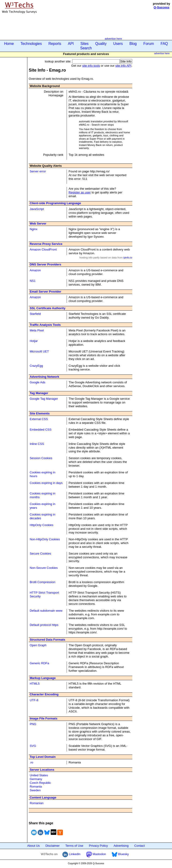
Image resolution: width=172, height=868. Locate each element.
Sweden (35, 790)
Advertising (121, 846)
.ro (31, 762)
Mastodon (96, 854)
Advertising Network (44, 377)
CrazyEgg (36, 366)
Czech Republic (40, 783)
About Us (34, 846)
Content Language (43, 797)
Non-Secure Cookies (44, 568)
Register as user (80, 192)
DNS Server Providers (45, 264)
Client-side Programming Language (55, 203)
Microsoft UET (39, 351)
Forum (149, 44)
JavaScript (37, 209)
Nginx (34, 229)
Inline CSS (37, 444)
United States (39, 775)
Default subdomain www (46, 611)
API (71, 44)
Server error (38, 171)
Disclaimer (52, 846)
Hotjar (34, 341)
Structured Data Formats (47, 640)
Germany (36, 779)
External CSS (39, 419)
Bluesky (120, 854)
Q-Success (162, 7)
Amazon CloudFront (43, 249)
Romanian (37, 803)
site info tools (91, 66)
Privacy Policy (99, 846)
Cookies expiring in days (46, 483)
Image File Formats (43, 718)
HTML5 (35, 684)
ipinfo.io (128, 258)
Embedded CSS (41, 430)
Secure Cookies (40, 554)
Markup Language (43, 678)
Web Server (38, 223)
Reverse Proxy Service (46, 244)
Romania (36, 786)
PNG (33, 724)
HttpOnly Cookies (41, 525)
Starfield (35, 314)
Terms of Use (74, 846)
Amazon (35, 270)
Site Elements (40, 413)
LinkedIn (71, 854)
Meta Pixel (37, 330)
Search (86, 48)
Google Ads (38, 382)
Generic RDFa (39, 663)
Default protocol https (44, 625)
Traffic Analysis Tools (45, 325)
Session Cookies (41, 458)
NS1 (33, 281)
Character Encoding (44, 694)
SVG (33, 746)
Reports (55, 44)
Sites (84, 44)
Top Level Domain (43, 757)
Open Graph (38, 645)
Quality (101, 44)
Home (9, 44)
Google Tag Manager (44, 399)
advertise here (113, 38)
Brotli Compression (43, 582)
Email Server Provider (45, 292)
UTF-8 (34, 700)
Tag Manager (39, 393)
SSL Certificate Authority (48, 308)
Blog (133, 44)
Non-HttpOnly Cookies (45, 539)
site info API (123, 66)
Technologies (31, 44)
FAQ (164, 44)
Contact (140, 846)
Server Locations (42, 770)
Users (118, 44)
